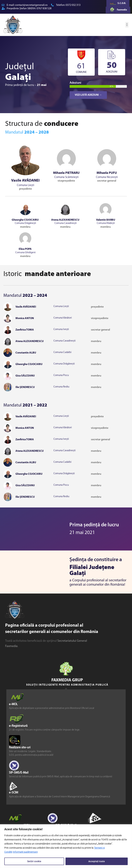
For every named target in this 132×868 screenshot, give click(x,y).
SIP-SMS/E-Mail (19, 773)
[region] (66, 846)
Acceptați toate (97, 861)
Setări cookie (34, 861)
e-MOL (13, 704)
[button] (127, 25)
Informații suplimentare (25, 852)
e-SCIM (13, 793)
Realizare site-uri (20, 748)
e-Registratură (18, 726)
